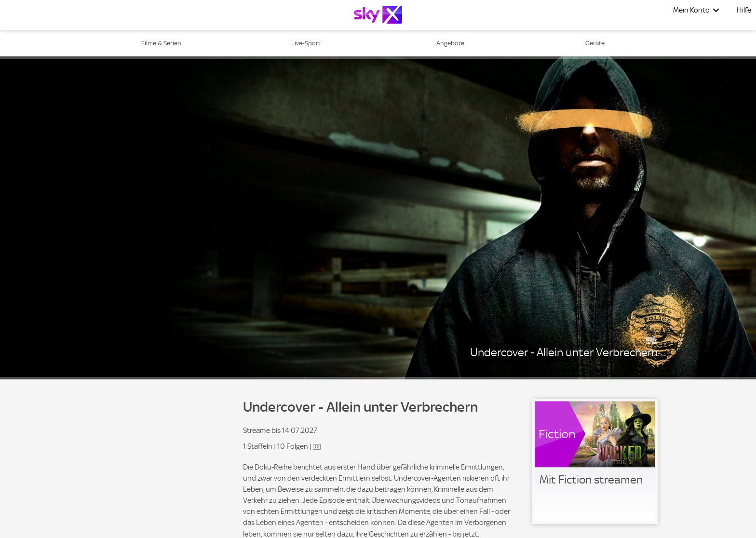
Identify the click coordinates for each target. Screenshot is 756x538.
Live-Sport (306, 43)
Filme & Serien (161, 43)
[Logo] (378, 15)
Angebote (450, 43)
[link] (595, 461)
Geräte (595, 43)
